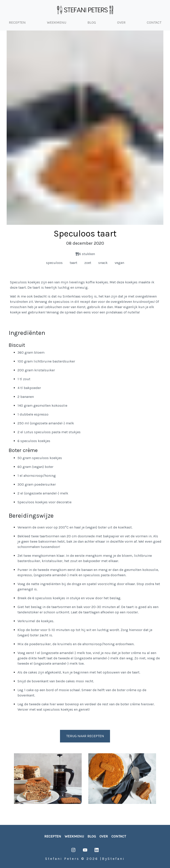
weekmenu (74, 836)
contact (119, 836)
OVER (121, 22)
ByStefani (113, 859)
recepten (53, 836)
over (104, 836)
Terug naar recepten (85, 736)
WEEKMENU (57, 22)
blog (92, 836)
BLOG (92, 22)
